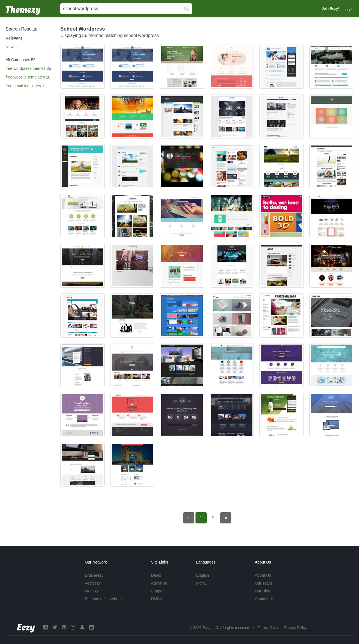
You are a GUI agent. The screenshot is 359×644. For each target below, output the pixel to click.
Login (349, 9)
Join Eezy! (330, 9)
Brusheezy (94, 575)
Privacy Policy (295, 628)
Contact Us (264, 599)
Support (158, 591)
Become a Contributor (104, 599)
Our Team (263, 583)
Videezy (92, 591)
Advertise (159, 583)
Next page (230, 518)
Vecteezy (93, 583)
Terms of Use (269, 628)
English (202, 575)
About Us (263, 575)
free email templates (23, 86)
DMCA (157, 599)
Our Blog (262, 591)
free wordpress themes (26, 68)
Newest (12, 47)
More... (202, 583)
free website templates (25, 77)
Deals (156, 575)
